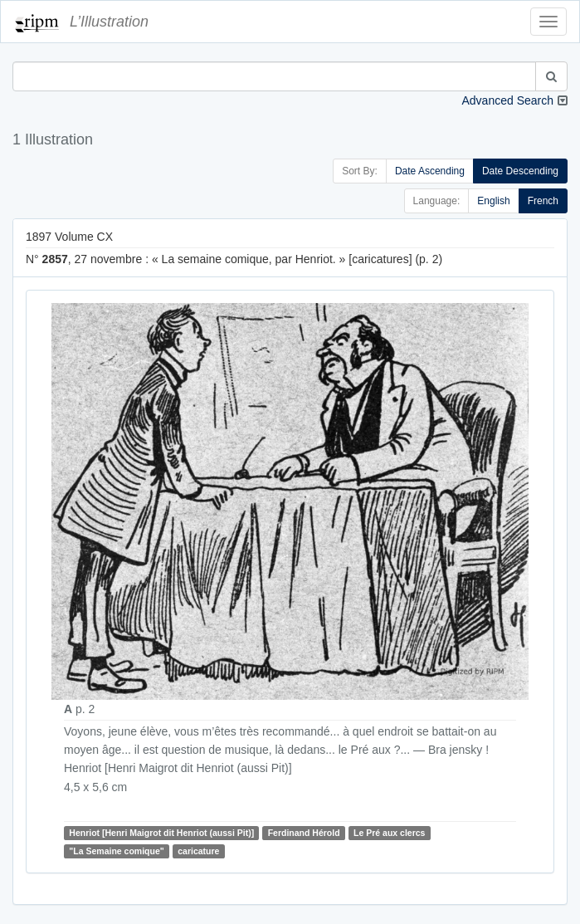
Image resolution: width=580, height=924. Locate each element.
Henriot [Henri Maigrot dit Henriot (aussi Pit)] (161, 833)
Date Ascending (430, 171)
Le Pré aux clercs (389, 833)
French (543, 201)
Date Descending (520, 171)
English (493, 201)
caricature (198, 851)
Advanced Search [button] (507, 100)
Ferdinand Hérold (304, 833)
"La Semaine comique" (116, 851)
